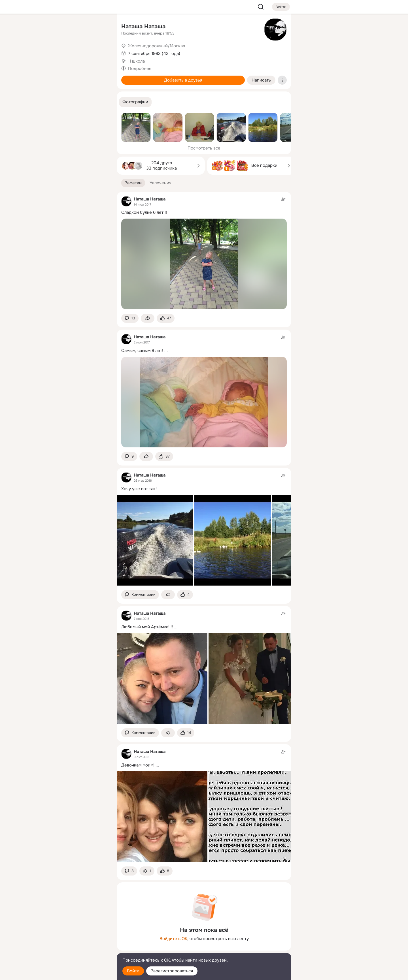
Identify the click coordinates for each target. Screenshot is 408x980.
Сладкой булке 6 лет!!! (144, 212)
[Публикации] (50, 52)
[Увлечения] (75, 27)
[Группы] (100, 27)
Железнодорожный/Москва (157, 46)
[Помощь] (50, 102)
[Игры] (100, 77)
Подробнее (140, 69)
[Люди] (75, 52)
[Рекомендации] (75, 102)
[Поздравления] (75, 77)
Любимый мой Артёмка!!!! (147, 627)
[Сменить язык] (75, 948)
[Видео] (100, 52)
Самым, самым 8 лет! (142, 351)
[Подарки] (50, 77)
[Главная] (50, 27)
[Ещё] (75, 936)
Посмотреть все (204, 148)
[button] (135, 102)
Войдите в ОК (173, 939)
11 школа (136, 61)
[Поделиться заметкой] (148, 318)
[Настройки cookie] (75, 972)
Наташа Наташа (143, 26)
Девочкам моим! (138, 765)
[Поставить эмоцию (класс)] (166, 318)
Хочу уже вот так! (139, 489)
